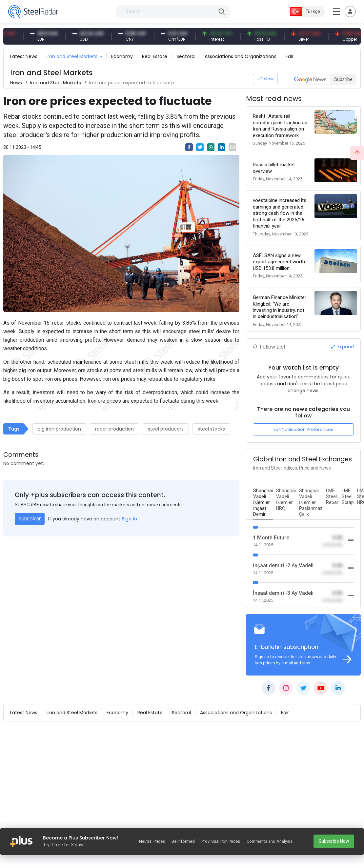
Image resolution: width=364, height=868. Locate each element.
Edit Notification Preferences (303, 429)
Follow (265, 79)
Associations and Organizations (241, 56)
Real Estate (155, 56)
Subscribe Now (334, 841)
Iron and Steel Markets (72, 56)
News (16, 83)
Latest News (24, 56)
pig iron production (59, 429)
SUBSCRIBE (30, 519)
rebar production (114, 429)
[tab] (263, 503)
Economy (122, 56)
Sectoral (186, 56)
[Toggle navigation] (350, 11)
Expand (343, 347)
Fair (290, 56)
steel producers (166, 429)
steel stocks (211, 429)
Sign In (129, 519)
